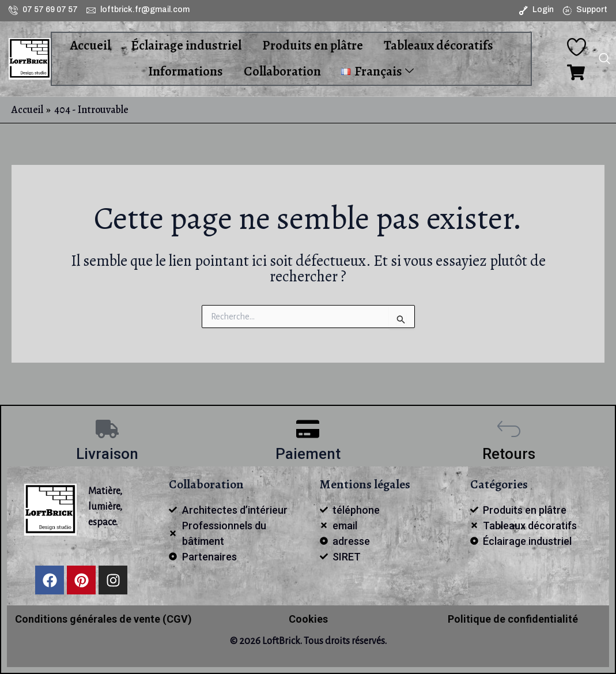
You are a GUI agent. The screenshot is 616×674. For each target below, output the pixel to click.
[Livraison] (107, 429)
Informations (186, 71)
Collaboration (282, 71)
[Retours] (509, 429)
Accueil (90, 45)
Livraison (107, 454)
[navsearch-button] (604, 60)
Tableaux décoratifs (437, 45)
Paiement (308, 454)
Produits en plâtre (312, 45)
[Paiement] (308, 429)
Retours (509, 454)
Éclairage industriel (186, 45)
